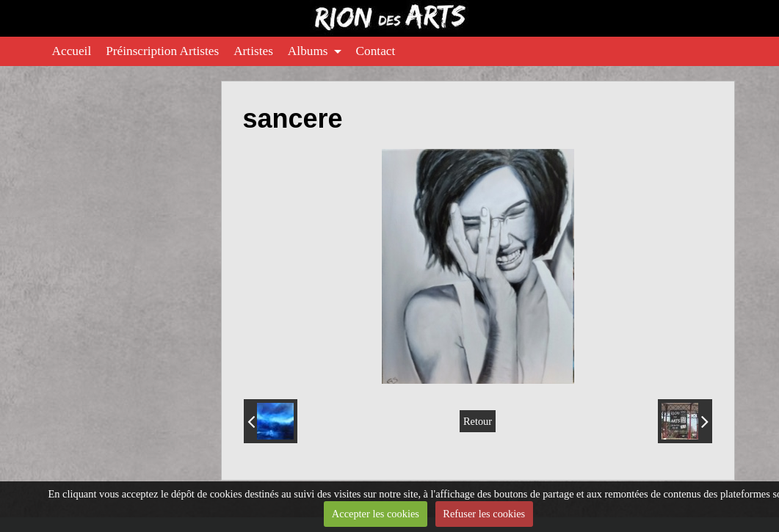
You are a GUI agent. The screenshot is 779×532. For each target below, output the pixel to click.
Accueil (72, 51)
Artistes (253, 51)
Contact (376, 51)
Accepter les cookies (376, 514)
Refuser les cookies (484, 514)
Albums (308, 51)
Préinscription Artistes (162, 51)
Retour (478, 421)
